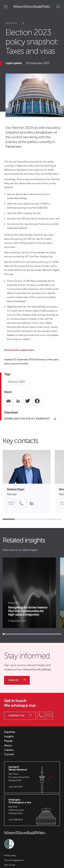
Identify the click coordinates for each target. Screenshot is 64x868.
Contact (9, 754)
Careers (9, 750)
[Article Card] (29, 593)
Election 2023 (17, 382)
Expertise (10, 732)
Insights (17, 23)
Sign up (17, 680)
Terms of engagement (14, 860)
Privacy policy (10, 855)
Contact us (20, 716)
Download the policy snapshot (30, 419)
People (8, 741)
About (8, 746)
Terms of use (10, 865)
